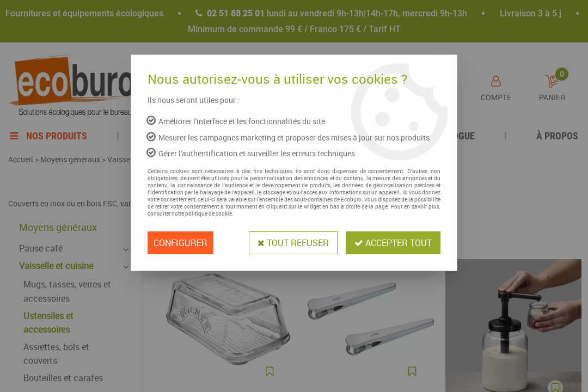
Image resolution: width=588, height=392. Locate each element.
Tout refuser (293, 243)
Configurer (180, 243)
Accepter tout (393, 243)
